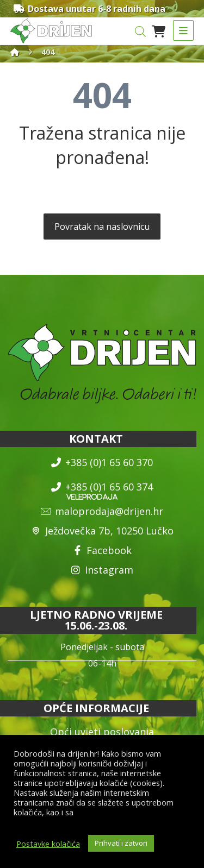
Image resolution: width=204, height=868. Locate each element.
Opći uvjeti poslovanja (102, 732)
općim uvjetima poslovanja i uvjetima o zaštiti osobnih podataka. (95, 817)
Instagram (102, 570)
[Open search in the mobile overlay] (140, 31)
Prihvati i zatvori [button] (121, 843)
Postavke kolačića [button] (48, 844)
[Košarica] (158, 30)
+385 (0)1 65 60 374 (102, 487)
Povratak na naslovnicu (102, 227)
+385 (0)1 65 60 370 (102, 462)
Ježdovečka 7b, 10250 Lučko (102, 531)
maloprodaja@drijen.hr (102, 511)
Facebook (102, 550)
